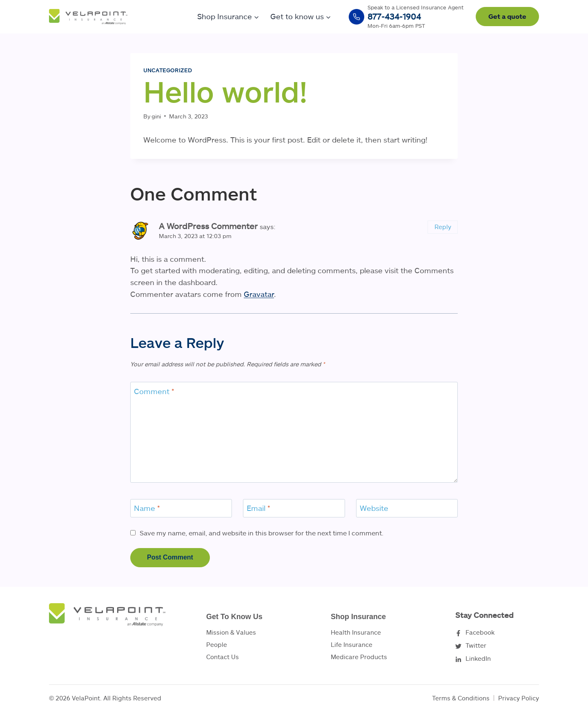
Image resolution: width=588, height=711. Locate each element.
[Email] (294, 508)
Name (147, 508)
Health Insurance (356, 632)
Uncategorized (168, 70)
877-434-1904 (394, 16)
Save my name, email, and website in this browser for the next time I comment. (262, 533)
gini (156, 116)
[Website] (407, 508)
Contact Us (223, 657)
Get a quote (507, 16)
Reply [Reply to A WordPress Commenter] (443, 227)
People (217, 644)
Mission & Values (231, 632)
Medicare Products (359, 657)
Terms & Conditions (461, 698)
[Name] (181, 508)
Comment (154, 391)
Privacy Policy (519, 698)
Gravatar (259, 294)
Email (258, 508)
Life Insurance (352, 644)
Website (374, 508)
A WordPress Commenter (208, 226)
